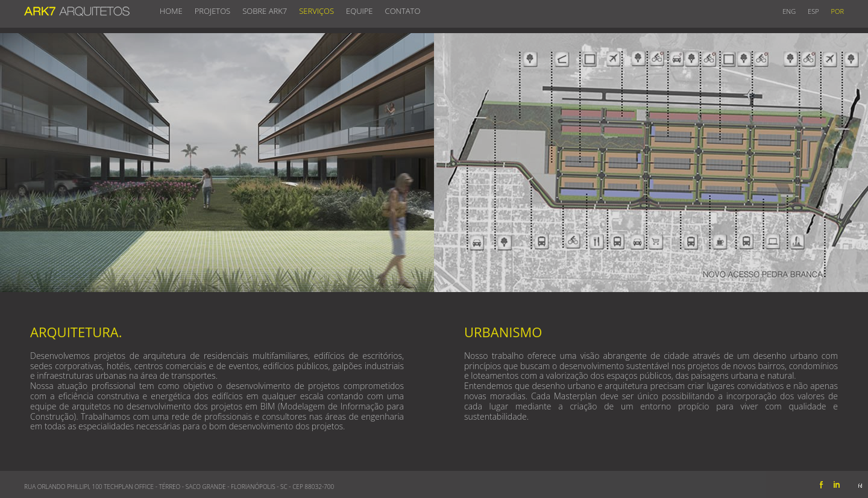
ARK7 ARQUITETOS (77, 8)
